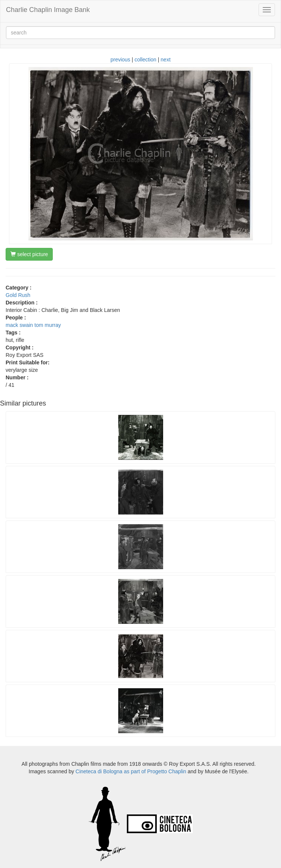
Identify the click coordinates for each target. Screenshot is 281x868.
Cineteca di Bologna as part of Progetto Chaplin (131, 771)
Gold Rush (18, 295)
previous (120, 60)
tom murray (48, 325)
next (165, 60)
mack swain (19, 325)
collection (146, 60)
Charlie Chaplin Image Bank (48, 10)
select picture (29, 254)
